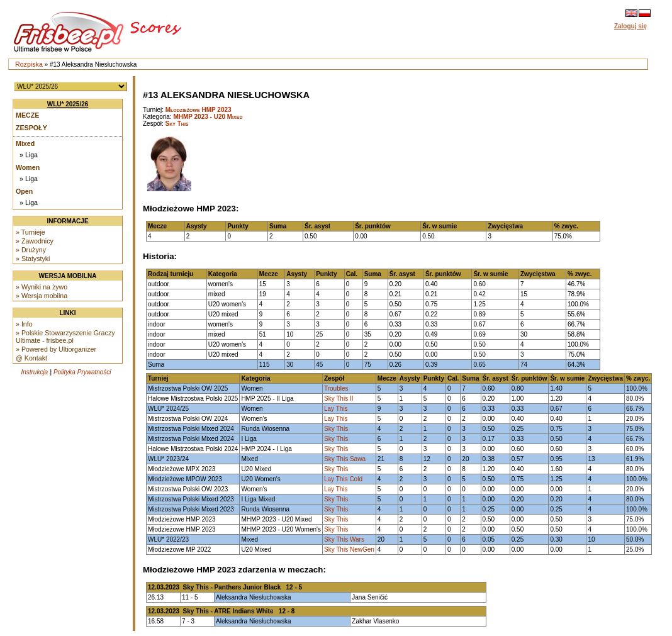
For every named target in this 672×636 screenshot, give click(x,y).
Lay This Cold (343, 479)
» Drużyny (31, 250)
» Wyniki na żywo (42, 287)
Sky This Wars (344, 539)
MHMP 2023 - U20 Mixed (208, 117)
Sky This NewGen (349, 550)
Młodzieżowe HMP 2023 (199, 110)
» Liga (29, 155)
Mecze (27, 115)
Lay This (336, 409)
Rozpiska (29, 64)
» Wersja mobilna (42, 296)
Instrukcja (34, 372)
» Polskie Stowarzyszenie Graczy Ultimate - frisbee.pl (65, 337)
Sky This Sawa (345, 459)
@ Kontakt (31, 358)
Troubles (336, 388)
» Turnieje (31, 232)
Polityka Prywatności (82, 372)
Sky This (177, 124)
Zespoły (31, 128)
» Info (24, 324)
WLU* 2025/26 (68, 104)
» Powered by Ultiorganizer (56, 349)
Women (28, 167)
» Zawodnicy (35, 241)
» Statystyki (33, 259)
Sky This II (339, 399)
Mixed (25, 143)
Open (24, 191)
